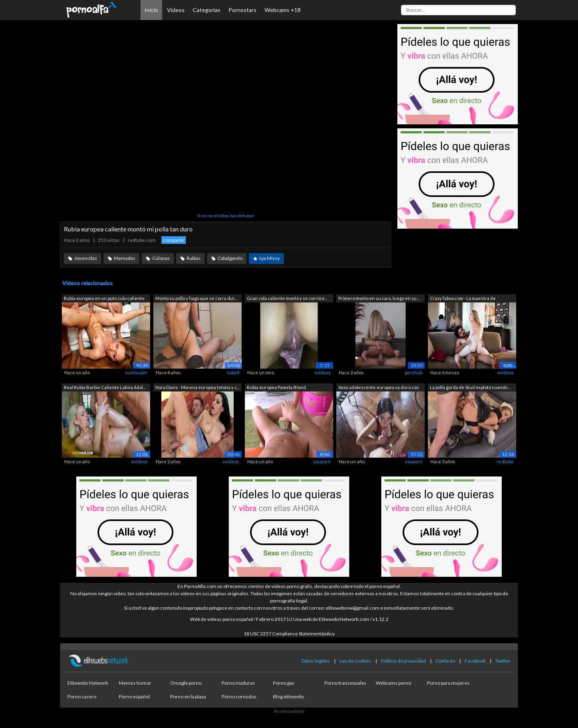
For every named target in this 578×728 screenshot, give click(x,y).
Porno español (134, 697)
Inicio (151, 10)
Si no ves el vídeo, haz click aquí (226, 215)
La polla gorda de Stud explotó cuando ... (470, 387)
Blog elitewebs (289, 697)
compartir (174, 240)
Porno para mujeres (448, 683)
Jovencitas (86, 258)
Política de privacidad (403, 661)
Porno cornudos (239, 697)
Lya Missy (270, 258)
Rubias (194, 258)
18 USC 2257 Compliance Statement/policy (289, 634)
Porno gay (284, 683)
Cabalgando (230, 258)
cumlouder (136, 372)
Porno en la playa (188, 697)
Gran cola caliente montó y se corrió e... (287, 298)
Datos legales (316, 661)
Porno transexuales (345, 683)
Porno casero (82, 697)
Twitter (503, 661)
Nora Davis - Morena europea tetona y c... (197, 387)
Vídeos (176, 10)
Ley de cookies (355, 661)
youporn (322, 461)
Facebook (475, 661)
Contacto (445, 661)
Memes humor (135, 683)
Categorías (207, 10)
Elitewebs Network (88, 683)
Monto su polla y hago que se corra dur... (196, 298)
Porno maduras (238, 683)
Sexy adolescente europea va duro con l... (379, 388)
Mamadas (125, 258)
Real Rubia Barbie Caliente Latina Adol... (105, 387)
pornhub (413, 372)
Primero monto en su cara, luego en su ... (379, 298)
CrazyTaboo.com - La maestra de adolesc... (463, 299)
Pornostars (242, 10)
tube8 (233, 372)
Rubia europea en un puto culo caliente (104, 298)
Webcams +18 (283, 10)
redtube (505, 461)
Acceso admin (289, 711)
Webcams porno (393, 683)
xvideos (323, 372)
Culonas (161, 258)
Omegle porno (186, 683)
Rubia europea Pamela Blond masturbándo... (276, 388)
